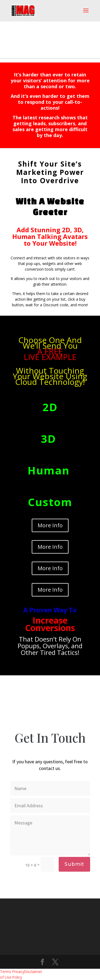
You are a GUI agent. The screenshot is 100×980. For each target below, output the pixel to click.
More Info (50, 525)
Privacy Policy (18, 974)
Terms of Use (6, 974)
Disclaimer (30, 972)
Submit (74, 864)
